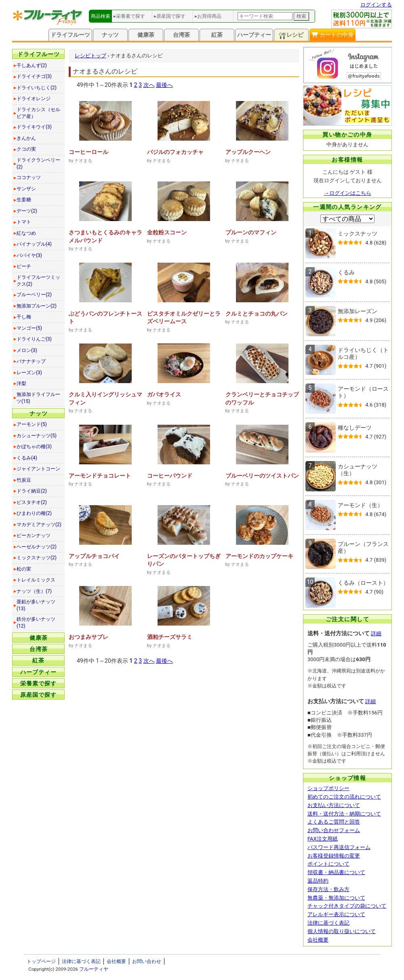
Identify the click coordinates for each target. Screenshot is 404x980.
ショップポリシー (328, 788)
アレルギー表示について (336, 914)
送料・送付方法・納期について (344, 814)
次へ (149, 85)
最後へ (164, 85)
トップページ (41, 961)
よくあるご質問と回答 (334, 822)
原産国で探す (38, 695)
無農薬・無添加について (336, 898)
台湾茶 (181, 35)
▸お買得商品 (208, 16)
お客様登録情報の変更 (334, 856)
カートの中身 (332, 35)
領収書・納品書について (336, 872)
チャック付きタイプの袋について (347, 906)
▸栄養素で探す (129, 16)
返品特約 (318, 881)
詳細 (376, 633)
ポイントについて (328, 864)
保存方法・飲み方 (328, 889)
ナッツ (110, 35)
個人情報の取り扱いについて (342, 931)
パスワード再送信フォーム (339, 847)
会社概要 (318, 940)
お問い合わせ (147, 961)
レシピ (291, 35)
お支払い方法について (334, 805)
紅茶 (217, 35)
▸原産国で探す (170, 16)
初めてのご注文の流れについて (344, 797)
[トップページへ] (48, 23)
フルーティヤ (94, 969)
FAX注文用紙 (323, 839)
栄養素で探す (38, 683)
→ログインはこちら (348, 193)
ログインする (376, 5)
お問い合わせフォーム (334, 830)
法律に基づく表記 (328, 923)
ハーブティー (254, 35)
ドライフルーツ (70, 35)
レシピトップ (90, 56)
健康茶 (146, 35)
